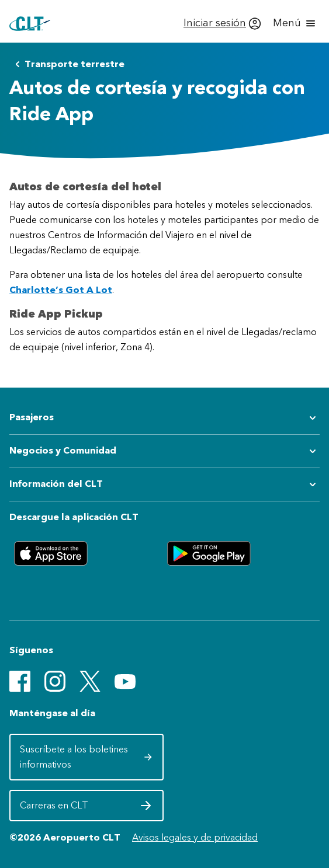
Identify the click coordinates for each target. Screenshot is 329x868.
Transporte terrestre (67, 64)
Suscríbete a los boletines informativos (86, 757)
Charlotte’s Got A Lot (61, 290)
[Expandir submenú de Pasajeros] (164, 418)
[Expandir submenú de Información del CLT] (164, 484)
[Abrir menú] (295, 23)
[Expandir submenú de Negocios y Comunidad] (164, 451)
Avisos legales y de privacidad (195, 837)
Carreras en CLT (86, 808)
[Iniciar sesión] (222, 23)
